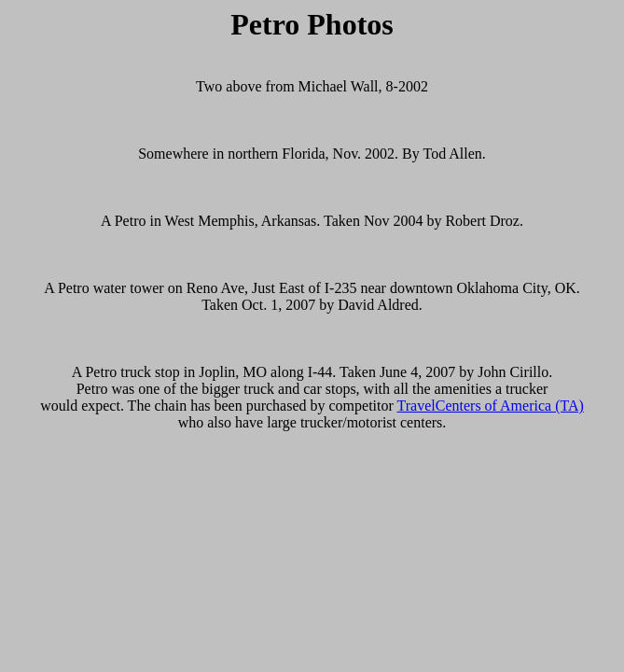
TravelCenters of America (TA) (491, 406)
